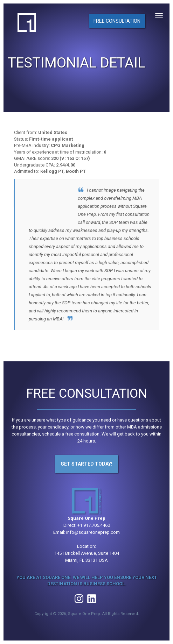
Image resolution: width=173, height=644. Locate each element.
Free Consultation (117, 21)
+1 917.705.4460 (94, 525)
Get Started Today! (86, 464)
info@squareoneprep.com (93, 532)
